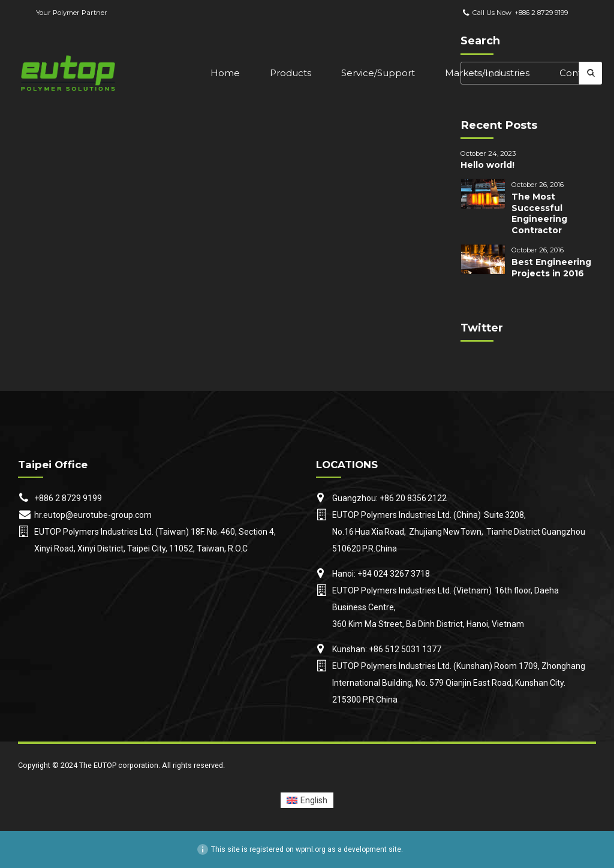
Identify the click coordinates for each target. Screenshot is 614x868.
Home (225, 73)
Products (291, 73)
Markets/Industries (487, 73)
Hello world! (487, 165)
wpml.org (311, 849)
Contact (578, 73)
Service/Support (378, 73)
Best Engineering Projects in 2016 (551, 268)
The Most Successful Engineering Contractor (539, 214)
